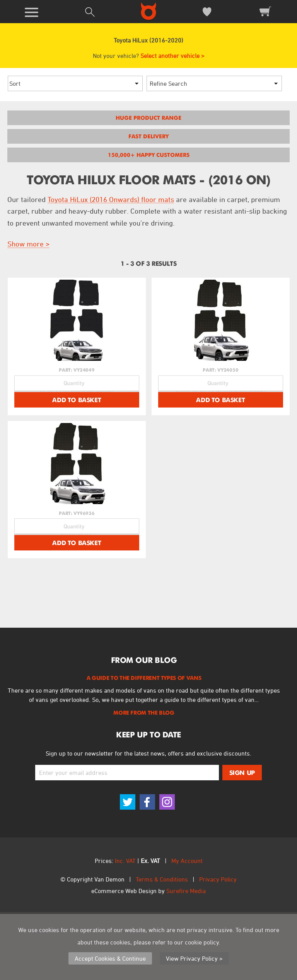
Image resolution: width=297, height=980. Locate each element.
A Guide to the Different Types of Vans (144, 744)
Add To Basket (77, 433)
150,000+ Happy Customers (149, 155)
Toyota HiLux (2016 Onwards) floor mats (111, 199)
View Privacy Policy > (194, 958)
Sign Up (242, 839)
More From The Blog (144, 779)
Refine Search (168, 83)
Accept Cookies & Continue (110, 958)
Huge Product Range (148, 118)
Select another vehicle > (172, 56)
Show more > (28, 244)
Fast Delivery (148, 136)
